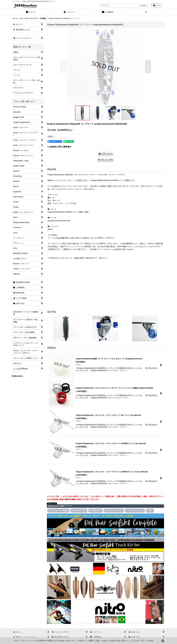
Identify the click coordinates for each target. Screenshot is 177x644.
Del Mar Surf (96, 511)
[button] (146, 12)
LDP (150, 511)
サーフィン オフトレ (135, 511)
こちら (151, 641)
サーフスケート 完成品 (59, 511)
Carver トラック (79, 511)
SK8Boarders (17, 376)
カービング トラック (114, 511)
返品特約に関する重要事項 (59, 147)
